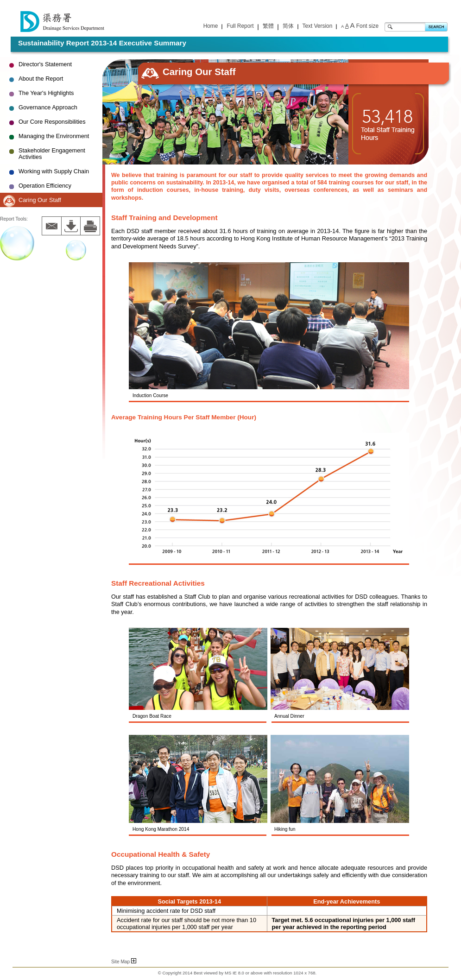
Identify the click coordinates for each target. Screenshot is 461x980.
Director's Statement (45, 64)
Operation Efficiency (45, 186)
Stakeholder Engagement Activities (52, 154)
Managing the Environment (54, 136)
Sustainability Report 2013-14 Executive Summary (102, 43)
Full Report (240, 26)
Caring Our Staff (40, 200)
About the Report (41, 79)
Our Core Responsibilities (52, 122)
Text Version (318, 26)
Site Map (124, 962)
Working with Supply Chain (54, 171)
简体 (288, 26)
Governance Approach (48, 107)
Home (211, 26)
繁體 (268, 26)
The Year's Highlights (46, 93)
